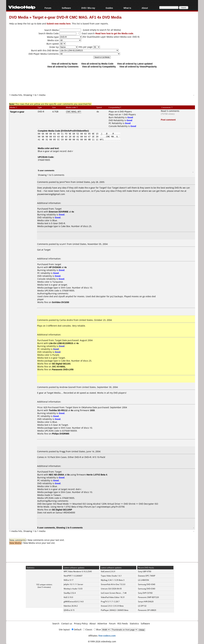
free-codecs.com (107, 636)
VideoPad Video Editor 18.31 (113, 597)
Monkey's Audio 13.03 (73, 589)
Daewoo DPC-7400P (147, 576)
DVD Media (19, 17)
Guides (109, 8)
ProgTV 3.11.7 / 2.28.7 (110, 602)
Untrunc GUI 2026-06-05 (111, 589)
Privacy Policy (81, 624)
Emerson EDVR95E (59, 212)
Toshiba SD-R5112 (58, 410)
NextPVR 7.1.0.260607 (73, 576)
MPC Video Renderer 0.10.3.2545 (78, 571)
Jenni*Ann (65, 182)
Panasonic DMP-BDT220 (148, 597)
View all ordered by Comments (63, 67)
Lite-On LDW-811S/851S (61, 343)
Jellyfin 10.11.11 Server (73, 584)
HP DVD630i (55, 267)
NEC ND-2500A (56, 475)
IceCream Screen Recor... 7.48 (114, 593)
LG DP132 (142, 606)
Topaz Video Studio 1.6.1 (111, 576)
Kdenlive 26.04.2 (71, 606)
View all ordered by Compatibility (99, 67)
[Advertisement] (102, 81)
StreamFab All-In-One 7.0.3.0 (113, 584)
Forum (48, 8)
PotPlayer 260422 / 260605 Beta (115, 610)
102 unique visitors (44, 585)
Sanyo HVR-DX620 (146, 602)
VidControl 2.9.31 (108, 571)
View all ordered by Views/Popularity (138, 67)
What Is (127, 8)
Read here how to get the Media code (114, 33)
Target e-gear (17, 112)
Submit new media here (59, 24)
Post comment (168, 120)
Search (56, 624)
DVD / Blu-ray (88, 8)
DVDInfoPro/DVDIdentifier (75, 131)
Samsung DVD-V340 (147, 584)
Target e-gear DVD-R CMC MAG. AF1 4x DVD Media (77, 17)
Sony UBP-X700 (145, 571)
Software (66, 8)
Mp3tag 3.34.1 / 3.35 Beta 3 (113, 580)
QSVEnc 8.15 (69, 610)
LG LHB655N (143, 580)
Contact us (67, 624)
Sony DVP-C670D (145, 593)
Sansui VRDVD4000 (65, 513)
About (145, 8)
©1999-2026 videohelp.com (102, 641)
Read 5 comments (170, 111)
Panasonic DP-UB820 (147, 610)
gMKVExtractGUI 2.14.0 (74, 602)
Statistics (134, 624)
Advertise (102, 624)
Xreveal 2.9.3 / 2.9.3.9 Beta (112, 606)
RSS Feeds (123, 624)
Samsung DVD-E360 (147, 589)
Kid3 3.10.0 (68, 597)
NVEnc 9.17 (69, 580)
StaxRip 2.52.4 (70, 593)
